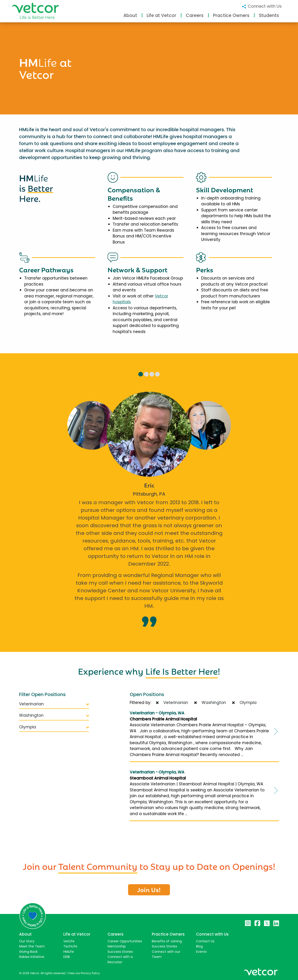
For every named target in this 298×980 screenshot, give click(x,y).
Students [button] (269, 15)
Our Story (27, 941)
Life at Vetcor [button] (161, 15)
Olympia (54, 727)
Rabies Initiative (32, 957)
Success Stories (120, 952)
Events (201, 952)
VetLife (69, 941)
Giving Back (28, 952)
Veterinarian (54, 704)
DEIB (67, 957)
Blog (199, 946)
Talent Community (98, 866)
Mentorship (117, 946)
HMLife (69, 952)
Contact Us (205, 941)
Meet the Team (32, 946)
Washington (54, 715)
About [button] (130, 15)
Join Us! (149, 889)
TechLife (70, 946)
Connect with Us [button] (262, 6)
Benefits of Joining (167, 941)
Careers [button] (195, 15)
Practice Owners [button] (231, 15)
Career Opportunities (125, 941)
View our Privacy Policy (84, 973)
